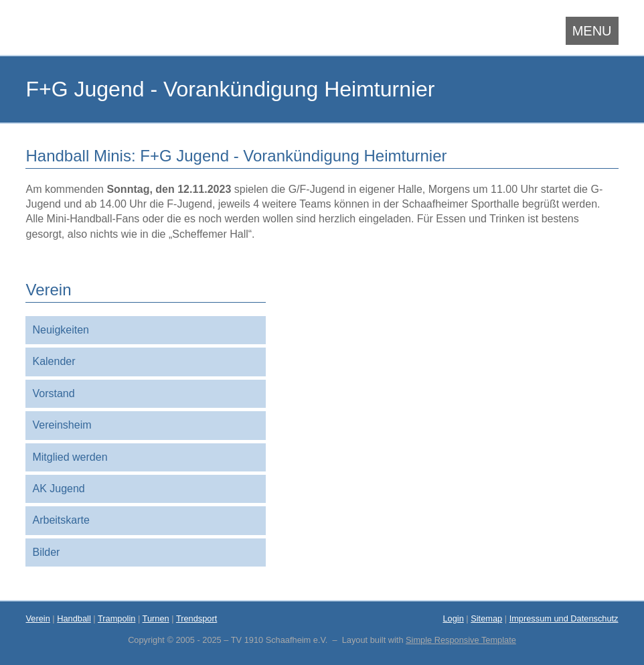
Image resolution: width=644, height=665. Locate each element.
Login (453, 618)
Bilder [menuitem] (46, 552)
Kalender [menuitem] (54, 361)
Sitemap (486, 618)
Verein (37, 618)
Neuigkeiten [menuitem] (61, 330)
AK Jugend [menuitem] (58, 489)
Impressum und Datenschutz (564, 618)
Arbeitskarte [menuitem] (61, 520)
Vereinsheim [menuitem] (62, 425)
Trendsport (196, 618)
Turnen (156, 618)
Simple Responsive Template (461, 640)
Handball (74, 618)
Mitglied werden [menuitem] (70, 457)
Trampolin (116, 618)
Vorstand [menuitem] (53, 393)
